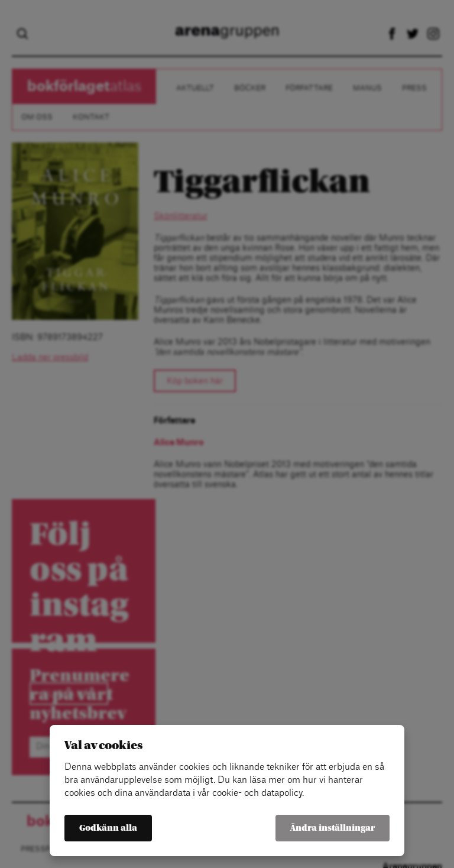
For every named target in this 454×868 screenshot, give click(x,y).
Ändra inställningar (333, 828)
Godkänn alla (108, 828)
